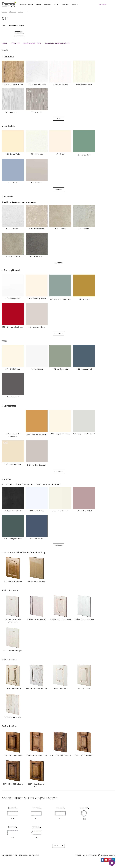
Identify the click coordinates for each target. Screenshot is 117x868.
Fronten (21, 12)
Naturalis (8, 197)
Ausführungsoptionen (33, 43)
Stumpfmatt (10, 406)
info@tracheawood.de (108, 855)
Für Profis (12, 12)
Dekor (5, 43)
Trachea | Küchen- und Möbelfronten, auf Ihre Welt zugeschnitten (9, 4)
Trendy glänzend (12, 270)
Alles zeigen (59, 119)
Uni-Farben (9, 126)
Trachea (4, 12)
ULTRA (7, 479)
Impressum (35, 855)
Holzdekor (9, 56)
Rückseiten (16, 43)
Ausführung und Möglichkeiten (58, 43)
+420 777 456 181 (91, 855)
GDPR (79, 855)
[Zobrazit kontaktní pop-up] (112, 863)
